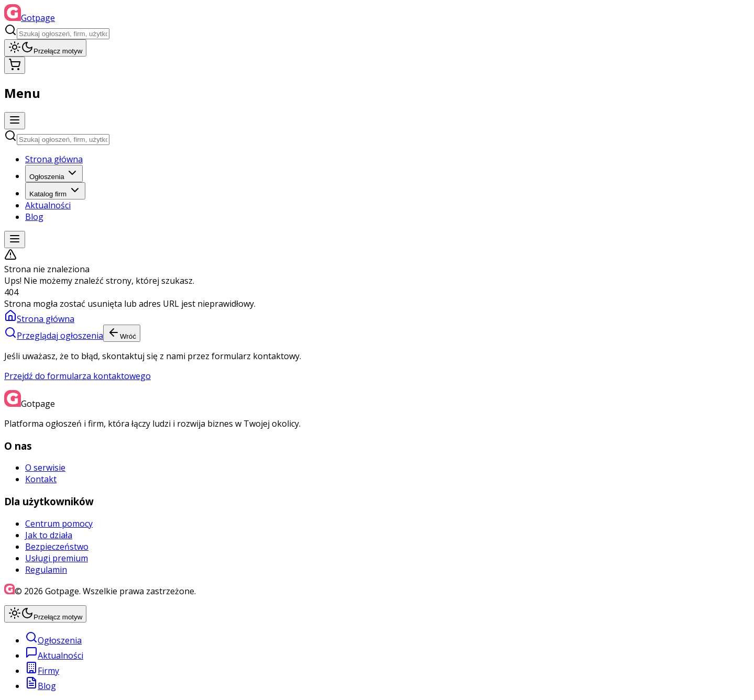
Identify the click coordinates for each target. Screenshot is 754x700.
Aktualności (48, 205)
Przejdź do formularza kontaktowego (77, 376)
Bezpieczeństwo (57, 547)
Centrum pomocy (59, 524)
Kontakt (41, 479)
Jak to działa (49, 535)
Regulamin (46, 570)
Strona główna (54, 159)
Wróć (122, 333)
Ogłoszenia (54, 174)
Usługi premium (57, 558)
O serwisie (45, 468)
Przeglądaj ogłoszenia (54, 336)
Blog (34, 217)
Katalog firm (55, 191)
